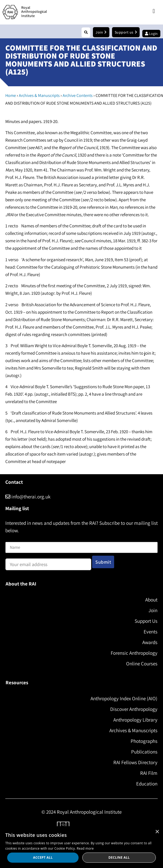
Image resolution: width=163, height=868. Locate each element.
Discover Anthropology (134, 709)
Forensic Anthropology (134, 653)
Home (11, 95)
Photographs (144, 741)
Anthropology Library (135, 720)
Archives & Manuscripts (39, 95)
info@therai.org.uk (28, 497)
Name (11, 539)
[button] (154, 11)
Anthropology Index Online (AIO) (124, 698)
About (151, 600)
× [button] (157, 832)
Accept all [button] (43, 857)
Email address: (48, 563)
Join (153, 610)
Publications (144, 752)
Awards (150, 642)
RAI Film (149, 773)
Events (151, 632)
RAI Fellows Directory (135, 762)
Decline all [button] (119, 857)
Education (147, 784)
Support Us (146, 621)
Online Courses (142, 664)
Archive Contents (78, 95)
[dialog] (81, 847)
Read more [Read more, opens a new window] (85, 848)
